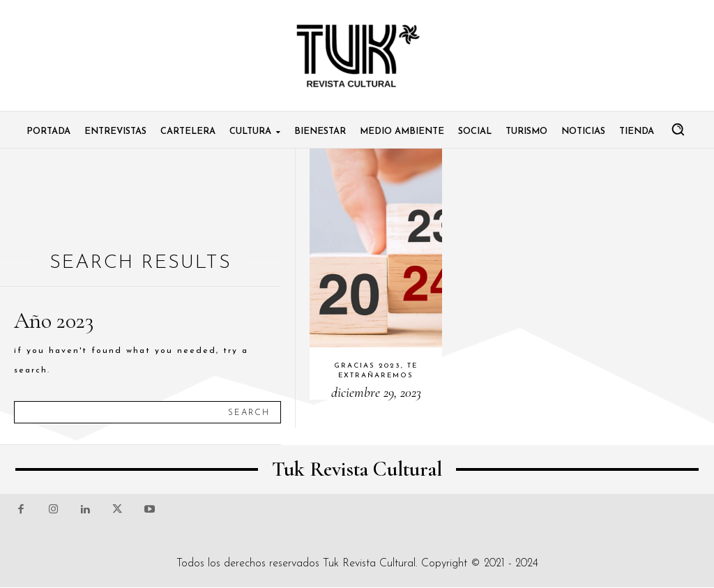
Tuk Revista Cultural (369, 564)
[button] (678, 129)
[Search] (249, 412)
